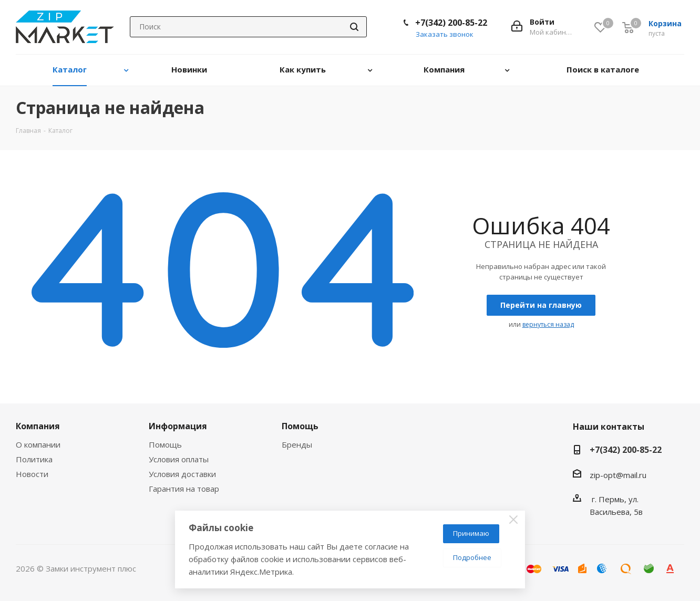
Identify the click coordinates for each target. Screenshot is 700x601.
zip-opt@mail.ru (618, 475)
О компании (38, 444)
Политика (34, 459)
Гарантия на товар (184, 489)
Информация (178, 426)
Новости (32, 474)
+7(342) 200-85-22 (451, 23)
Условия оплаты (179, 459)
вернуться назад (548, 324)
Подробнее (472, 557)
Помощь (165, 444)
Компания (38, 426)
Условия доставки (182, 474)
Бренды (297, 444)
